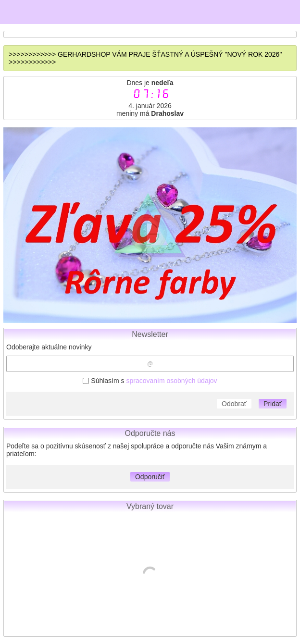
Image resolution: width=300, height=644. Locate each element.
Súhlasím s (150, 381)
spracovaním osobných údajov (171, 381)
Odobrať (234, 404)
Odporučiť (150, 477)
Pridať (273, 404)
